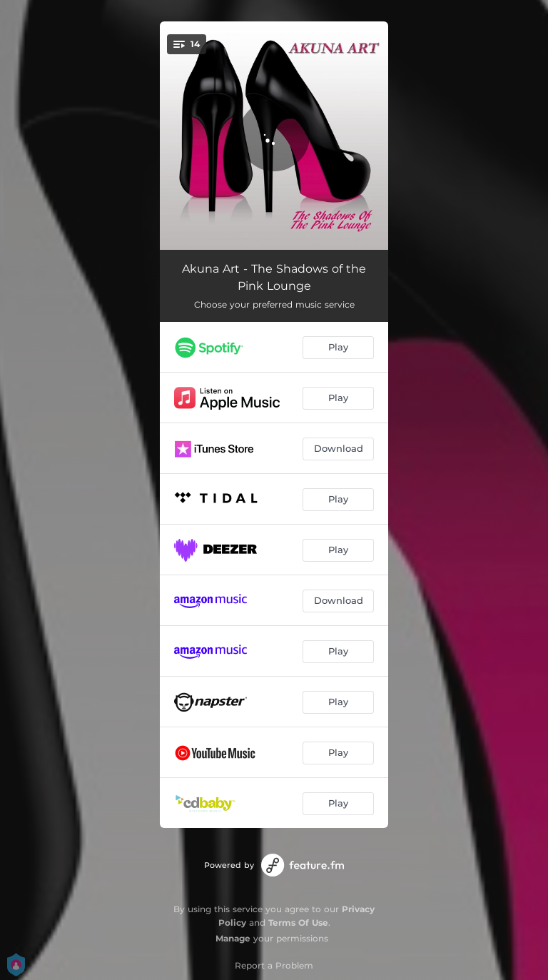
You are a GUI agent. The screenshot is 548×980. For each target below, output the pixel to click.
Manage (233, 938)
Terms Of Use (298, 923)
